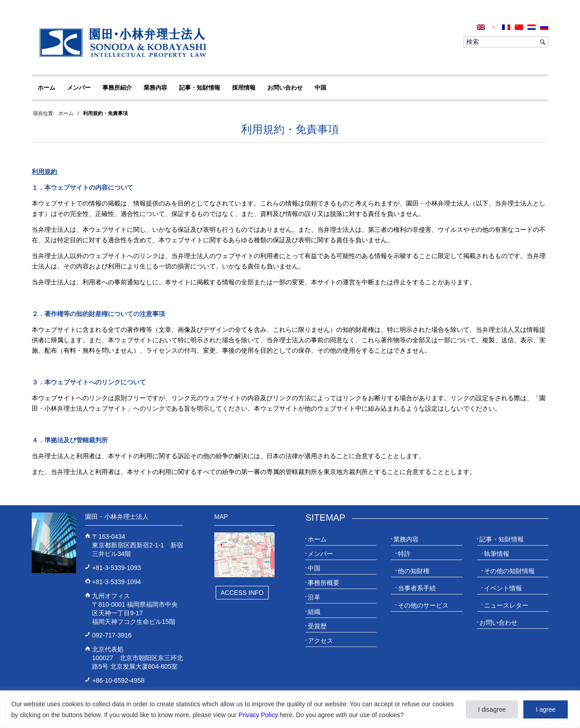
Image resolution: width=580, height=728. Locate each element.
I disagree (492, 709)
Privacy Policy (258, 715)
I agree (546, 709)
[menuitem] (481, 27)
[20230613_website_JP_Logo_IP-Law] (121, 42)
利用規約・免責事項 (290, 129)
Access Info (242, 593)
